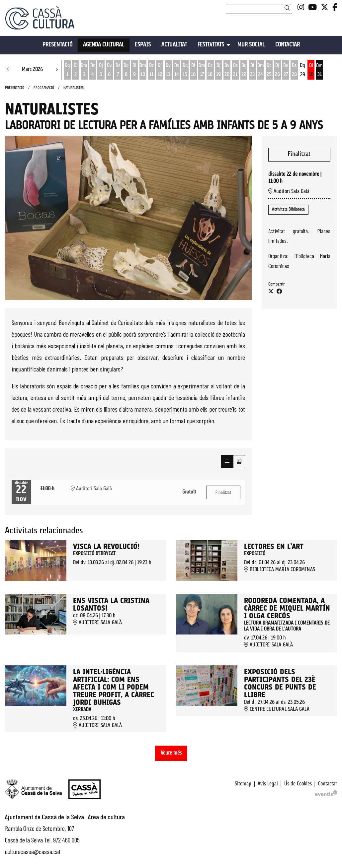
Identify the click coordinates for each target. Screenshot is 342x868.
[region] (128, 218)
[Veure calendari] (239, 462)
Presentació (15, 88)
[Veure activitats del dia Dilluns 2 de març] (76, 70)
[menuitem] (301, 8)
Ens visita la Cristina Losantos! (111, 605)
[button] (288, 9)
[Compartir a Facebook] (279, 292)
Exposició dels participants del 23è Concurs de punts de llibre (280, 684)
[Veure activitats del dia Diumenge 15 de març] (185, 70)
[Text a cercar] (259, 9)
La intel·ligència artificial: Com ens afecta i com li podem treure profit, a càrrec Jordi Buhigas (114, 688)
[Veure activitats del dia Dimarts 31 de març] (319, 70)
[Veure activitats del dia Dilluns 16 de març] (193, 70)
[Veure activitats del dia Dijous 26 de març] (277, 70)
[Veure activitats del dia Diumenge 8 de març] (126, 70)
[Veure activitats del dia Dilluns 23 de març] (252, 70)
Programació (44, 88)
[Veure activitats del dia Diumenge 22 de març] (244, 70)
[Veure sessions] (227, 462)
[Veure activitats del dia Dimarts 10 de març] (143, 70)
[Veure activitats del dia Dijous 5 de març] (101, 70)
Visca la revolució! (106, 547)
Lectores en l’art (274, 547)
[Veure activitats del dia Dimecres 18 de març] (210, 70)
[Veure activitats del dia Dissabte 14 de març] (176, 70)
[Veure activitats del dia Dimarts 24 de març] (260, 70)
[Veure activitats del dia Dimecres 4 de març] (92, 70)
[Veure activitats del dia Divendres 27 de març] (286, 70)
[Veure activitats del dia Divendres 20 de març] (227, 70)
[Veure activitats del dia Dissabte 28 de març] (294, 70)
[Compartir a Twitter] (271, 292)
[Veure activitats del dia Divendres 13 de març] (168, 70)
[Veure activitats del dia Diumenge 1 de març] (67, 70)
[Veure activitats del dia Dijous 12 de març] (160, 70)
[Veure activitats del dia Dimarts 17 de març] (202, 70)
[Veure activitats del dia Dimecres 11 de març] (151, 70)
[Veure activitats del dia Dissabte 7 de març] (118, 70)
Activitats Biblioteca (288, 209)
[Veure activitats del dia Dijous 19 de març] (219, 70)
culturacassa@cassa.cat (33, 851)
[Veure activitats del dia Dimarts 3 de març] (84, 70)
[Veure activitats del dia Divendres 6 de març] (109, 70)
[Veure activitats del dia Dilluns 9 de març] (135, 70)
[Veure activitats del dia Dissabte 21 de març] (235, 70)
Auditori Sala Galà (289, 191)
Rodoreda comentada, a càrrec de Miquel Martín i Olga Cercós (287, 609)
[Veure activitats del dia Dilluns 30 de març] (311, 70)
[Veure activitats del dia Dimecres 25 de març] (269, 70)
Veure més (171, 753)
